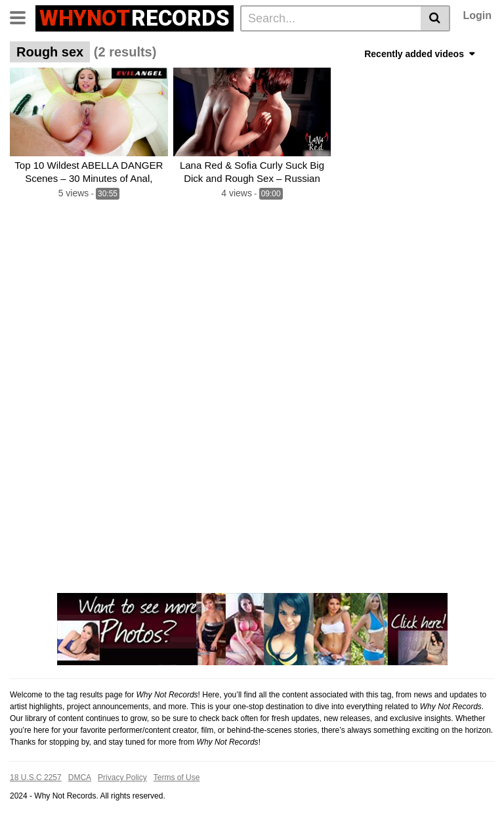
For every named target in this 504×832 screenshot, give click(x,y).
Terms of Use (177, 777)
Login (477, 15)
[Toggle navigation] (23, 16)
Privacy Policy (122, 777)
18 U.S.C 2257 (36, 777)
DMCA (80, 777)
